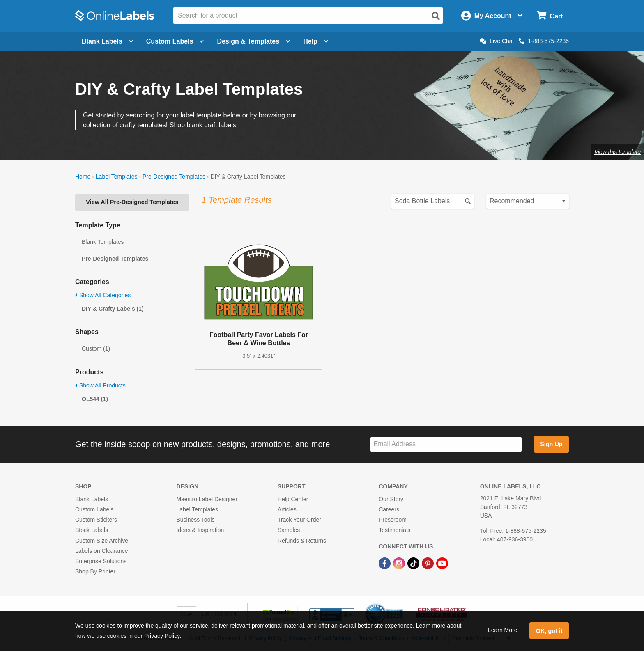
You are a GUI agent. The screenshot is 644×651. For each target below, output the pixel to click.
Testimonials (394, 530)
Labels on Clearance (101, 551)
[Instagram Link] (400, 563)
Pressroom (393, 520)
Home (83, 177)
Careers (389, 509)
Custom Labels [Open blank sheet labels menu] (175, 41)
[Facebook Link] (385, 563)
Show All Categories (103, 295)
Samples (289, 530)
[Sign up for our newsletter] (446, 444)
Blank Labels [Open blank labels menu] (107, 41)
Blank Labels (92, 499)
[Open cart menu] (550, 16)
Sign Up (551, 444)
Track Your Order (299, 520)
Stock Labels (92, 530)
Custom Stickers (96, 520)
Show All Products (100, 385)
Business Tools (195, 520)
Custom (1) (96, 348)
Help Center (293, 499)
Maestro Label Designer (207, 499)
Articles (287, 509)
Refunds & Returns (302, 541)
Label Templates (117, 177)
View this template (618, 152)
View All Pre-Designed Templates (132, 202)
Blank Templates (103, 242)
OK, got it (549, 631)
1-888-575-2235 (544, 41)
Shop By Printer (95, 571)
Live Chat (497, 41)
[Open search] (436, 16)
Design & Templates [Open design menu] (253, 41)
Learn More (503, 630)
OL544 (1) (95, 399)
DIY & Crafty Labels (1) (113, 309)
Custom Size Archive (102, 541)
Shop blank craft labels (203, 125)
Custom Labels (94, 509)
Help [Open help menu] (316, 41)
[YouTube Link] (442, 563)
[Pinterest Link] (429, 563)
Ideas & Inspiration (200, 530)
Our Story (391, 499)
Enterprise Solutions (101, 561)
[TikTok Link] (414, 563)
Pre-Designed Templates (174, 177)
